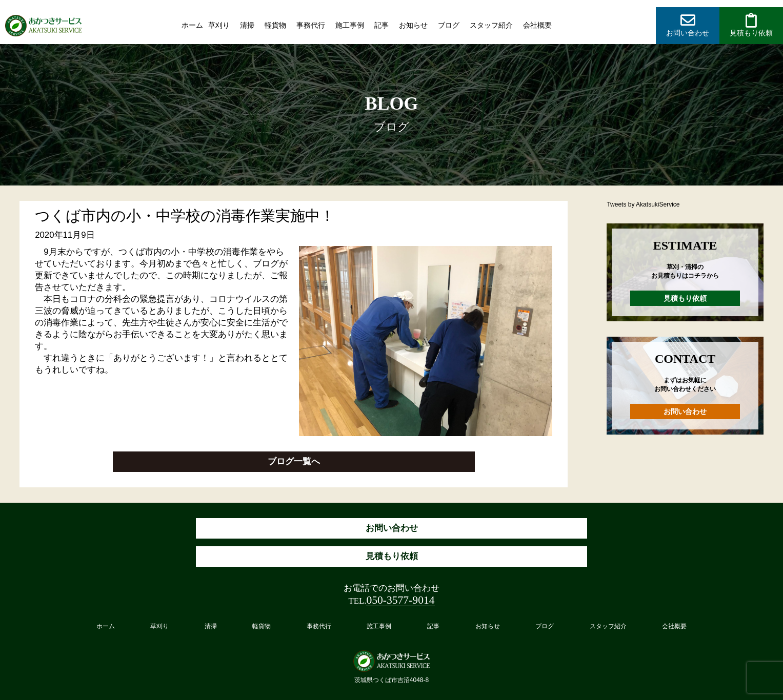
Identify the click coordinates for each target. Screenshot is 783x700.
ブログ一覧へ (294, 461)
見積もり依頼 (685, 298)
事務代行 (311, 25)
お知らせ (413, 25)
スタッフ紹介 (491, 25)
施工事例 (350, 25)
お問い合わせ (685, 411)
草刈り (219, 25)
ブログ (449, 25)
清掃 (247, 25)
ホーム (192, 25)
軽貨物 (275, 25)
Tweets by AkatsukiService (643, 204)
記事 (382, 25)
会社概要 (537, 25)
